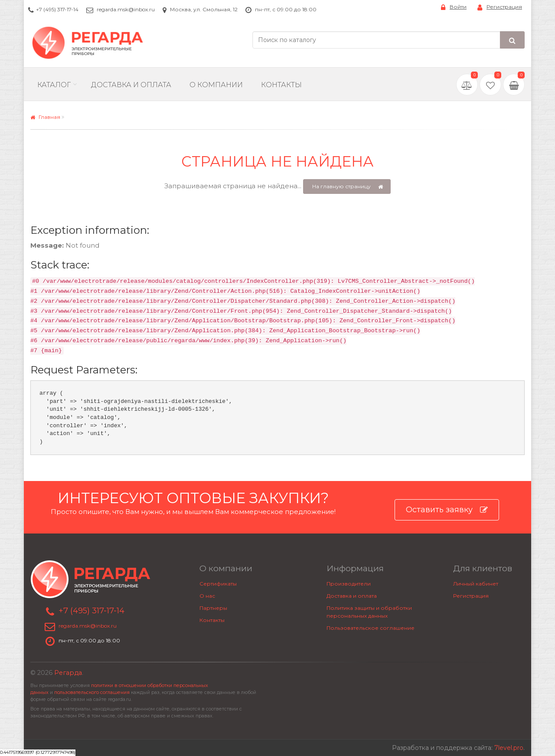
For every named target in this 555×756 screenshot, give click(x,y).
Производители (349, 584)
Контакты (281, 85)
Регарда (68, 673)
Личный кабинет (476, 584)
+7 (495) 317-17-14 (57, 9)
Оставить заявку (447, 510)
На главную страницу (348, 187)
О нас (207, 596)
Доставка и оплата (352, 596)
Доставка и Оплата (131, 85)
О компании (216, 85)
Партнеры (213, 608)
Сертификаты (218, 584)
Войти (454, 7)
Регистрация (500, 7)
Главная (45, 117)
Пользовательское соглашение (371, 628)
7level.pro (509, 748)
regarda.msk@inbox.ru (126, 9)
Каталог (54, 85)
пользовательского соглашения (92, 692)
